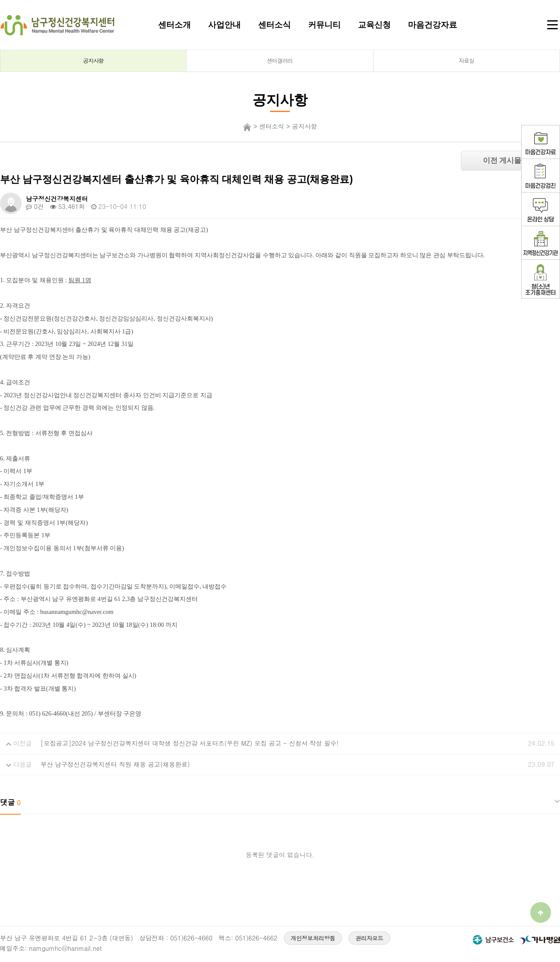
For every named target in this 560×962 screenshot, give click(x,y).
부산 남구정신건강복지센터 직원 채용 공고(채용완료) (115, 764)
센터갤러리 (280, 61)
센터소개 (174, 25)
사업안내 (224, 25)
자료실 (467, 61)
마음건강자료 (432, 25)
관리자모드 (369, 938)
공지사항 (93, 61)
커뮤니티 (324, 25)
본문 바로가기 (0, 0)
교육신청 (374, 25)
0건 (35, 206)
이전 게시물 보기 (510, 160)
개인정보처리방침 (313, 938)
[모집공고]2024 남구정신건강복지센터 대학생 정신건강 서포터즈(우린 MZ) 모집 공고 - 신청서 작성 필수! (190, 743)
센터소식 (274, 25)
